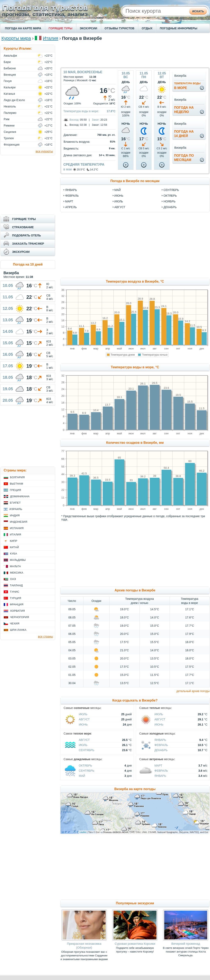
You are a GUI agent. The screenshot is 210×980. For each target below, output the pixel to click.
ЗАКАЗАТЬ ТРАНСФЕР (28, 244)
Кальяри (10, 87)
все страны (45, 637)
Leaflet (83, 832)
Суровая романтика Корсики (135, 944)
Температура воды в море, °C (135, 367)
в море (187, 86)
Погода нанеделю (184, 110)
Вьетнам (17, 484)
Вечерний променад (186, 944)
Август (84, 719)
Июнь (83, 724)
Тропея (9, 138)
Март (158, 766)
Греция (15, 490)
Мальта (15, 566)
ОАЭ (13, 579)
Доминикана (20, 496)
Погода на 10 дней (28, 264)
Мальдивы (18, 560)
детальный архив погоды (193, 691)
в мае (68, 169)
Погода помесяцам (184, 158)
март (69, 201)
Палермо (10, 113)
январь (71, 190)
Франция (17, 604)
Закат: (96, 120)
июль (119, 201)
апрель (71, 207)
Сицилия (10, 132)
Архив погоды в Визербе (135, 590)
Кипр (14, 541)
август (120, 207)
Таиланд (16, 585)
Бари (7, 62)
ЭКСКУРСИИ (88, 28)
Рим (7, 119)
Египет (15, 503)
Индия (15, 515)
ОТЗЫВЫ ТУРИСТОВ (119, 28)
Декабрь (161, 750)
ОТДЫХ (147, 28)
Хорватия (17, 611)
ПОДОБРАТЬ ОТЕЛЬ (26, 235)
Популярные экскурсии (135, 903)
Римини (9, 125)
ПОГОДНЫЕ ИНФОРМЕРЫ (179, 28)
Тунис (15, 592)
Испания (17, 528)
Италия (51, 38)
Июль (83, 714)
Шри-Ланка (18, 630)
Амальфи (10, 56)
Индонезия (19, 522)
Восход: (74, 120)
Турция (15, 598)
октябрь (170, 196)
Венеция (10, 75)
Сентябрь (87, 750)
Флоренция (12, 145)
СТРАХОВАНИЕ (23, 227)
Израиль (16, 509)
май (118, 190)
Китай (14, 547)
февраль (72, 196)
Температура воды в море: (81, 111)
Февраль (161, 745)
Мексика (17, 573)
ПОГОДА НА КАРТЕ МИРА (23, 28)
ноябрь (169, 201)
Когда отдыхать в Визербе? (135, 700)
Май (82, 776)
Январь (160, 740)
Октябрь (85, 766)
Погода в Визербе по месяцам (135, 181)
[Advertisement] (135, 54)
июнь (119, 196)
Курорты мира (16, 38)
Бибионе (10, 68)
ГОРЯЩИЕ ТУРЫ (60, 28)
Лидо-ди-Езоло (14, 100)
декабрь (170, 207)
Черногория (20, 617)
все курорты (44, 151)
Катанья (9, 94)
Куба (14, 554)
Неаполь (10, 106)
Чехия (15, 623)
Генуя (8, 81)
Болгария (17, 477)
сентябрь (171, 190)
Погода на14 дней (184, 134)
